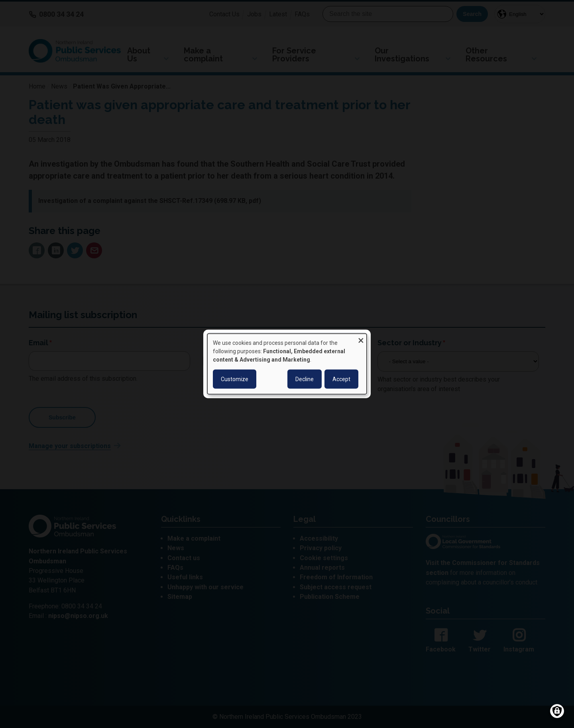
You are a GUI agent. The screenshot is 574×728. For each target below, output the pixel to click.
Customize (235, 379)
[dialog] (287, 364)
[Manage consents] (557, 711)
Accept (341, 379)
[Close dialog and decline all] (361, 339)
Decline (305, 379)
